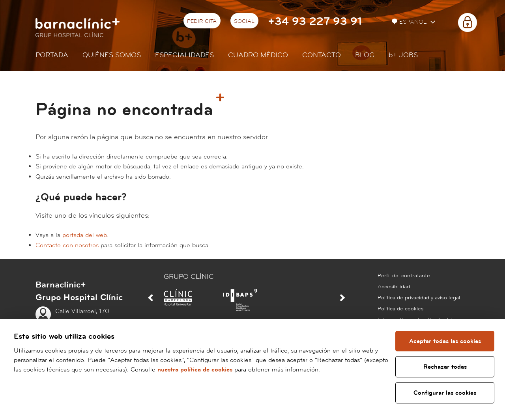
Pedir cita (202, 21)
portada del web (85, 235)
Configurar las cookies (445, 393)
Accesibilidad (394, 287)
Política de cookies (401, 309)
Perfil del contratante (404, 276)
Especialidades (184, 55)
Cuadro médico (258, 55)
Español (410, 22)
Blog (365, 55)
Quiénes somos (112, 55)
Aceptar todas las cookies (445, 341)
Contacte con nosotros (67, 245)
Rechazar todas (445, 367)
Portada (52, 55)
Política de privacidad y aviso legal (419, 298)
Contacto (322, 55)
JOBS (403, 55)
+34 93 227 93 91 (315, 21)
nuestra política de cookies (221, 370)
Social (244, 21)
